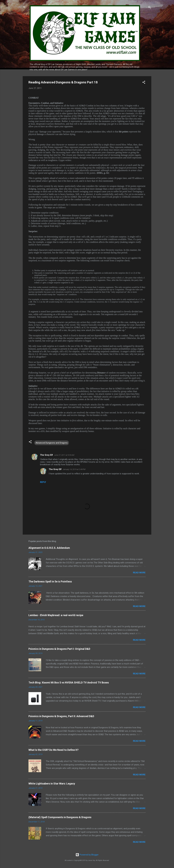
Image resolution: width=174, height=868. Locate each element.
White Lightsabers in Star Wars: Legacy (52, 784)
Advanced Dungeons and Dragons (52, 443)
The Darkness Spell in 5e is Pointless (50, 581)
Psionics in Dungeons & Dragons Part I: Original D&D (59, 649)
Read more (139, 573)
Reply (43, 482)
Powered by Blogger (87, 855)
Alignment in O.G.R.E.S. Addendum (49, 548)
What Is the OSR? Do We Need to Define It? (53, 750)
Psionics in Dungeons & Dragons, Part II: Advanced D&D (61, 716)
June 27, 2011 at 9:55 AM (64, 455)
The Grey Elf (46, 455)
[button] (144, 83)
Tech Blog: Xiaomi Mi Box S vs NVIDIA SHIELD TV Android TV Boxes (69, 683)
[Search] (150, 8)
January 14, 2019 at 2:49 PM (74, 469)
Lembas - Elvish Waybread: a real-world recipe (56, 615)
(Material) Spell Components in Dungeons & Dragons (60, 817)
